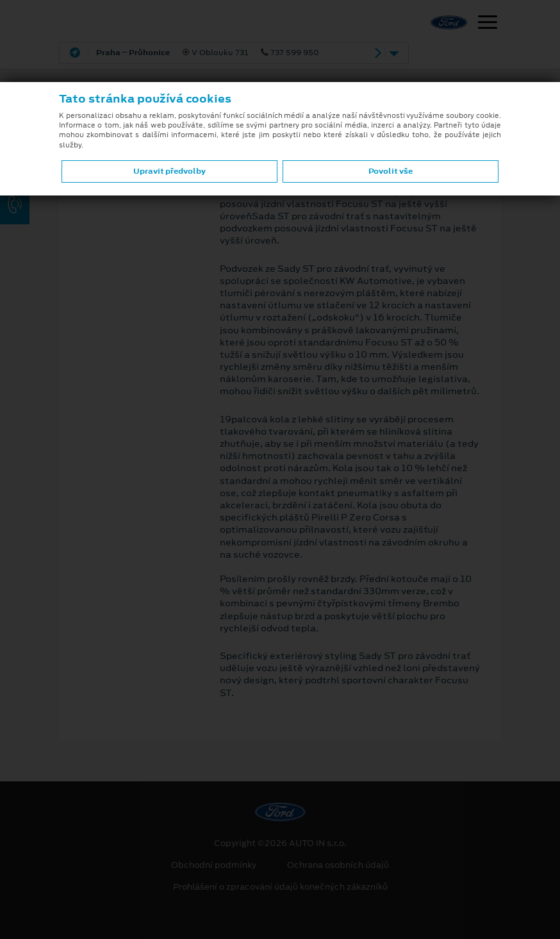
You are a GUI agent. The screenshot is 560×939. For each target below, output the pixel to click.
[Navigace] (488, 24)
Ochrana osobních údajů (338, 865)
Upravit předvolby (169, 171)
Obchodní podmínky (214, 865)
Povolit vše (391, 171)
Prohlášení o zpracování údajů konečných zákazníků (280, 887)
